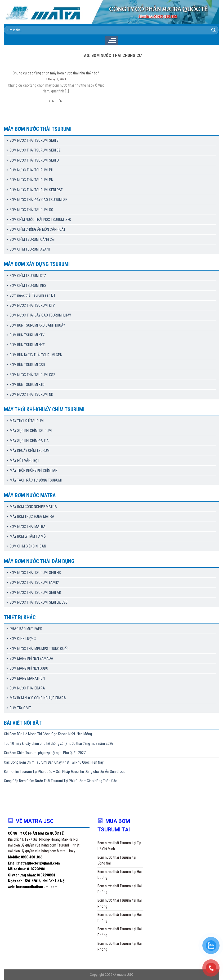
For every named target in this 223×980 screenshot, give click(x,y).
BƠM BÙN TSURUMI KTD (27, 385)
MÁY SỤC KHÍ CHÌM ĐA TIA (29, 441)
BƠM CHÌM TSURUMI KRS (28, 286)
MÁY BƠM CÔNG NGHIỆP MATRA (33, 507)
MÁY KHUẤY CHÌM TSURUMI (30, 451)
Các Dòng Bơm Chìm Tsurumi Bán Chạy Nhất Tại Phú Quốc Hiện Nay (54, 762)
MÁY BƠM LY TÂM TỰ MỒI (28, 536)
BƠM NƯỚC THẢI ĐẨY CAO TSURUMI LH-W (40, 315)
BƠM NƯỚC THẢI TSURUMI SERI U (34, 160)
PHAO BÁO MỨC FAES (26, 629)
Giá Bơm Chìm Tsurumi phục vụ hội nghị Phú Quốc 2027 (45, 753)
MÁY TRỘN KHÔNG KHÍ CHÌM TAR (34, 470)
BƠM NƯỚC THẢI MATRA (28, 527)
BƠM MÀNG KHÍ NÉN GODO (29, 668)
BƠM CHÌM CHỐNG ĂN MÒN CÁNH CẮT (38, 229)
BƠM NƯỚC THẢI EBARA (27, 688)
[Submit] (213, 30)
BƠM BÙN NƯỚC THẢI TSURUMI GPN (36, 355)
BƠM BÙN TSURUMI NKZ (27, 345)
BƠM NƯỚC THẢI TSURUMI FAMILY (34, 582)
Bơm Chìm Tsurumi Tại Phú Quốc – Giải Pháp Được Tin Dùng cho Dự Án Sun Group (65, 772)
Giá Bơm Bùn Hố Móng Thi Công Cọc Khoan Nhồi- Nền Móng (48, 734)
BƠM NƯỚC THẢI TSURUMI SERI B (34, 140)
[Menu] (111, 41)
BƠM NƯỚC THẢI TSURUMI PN (32, 180)
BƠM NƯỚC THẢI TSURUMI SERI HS (35, 573)
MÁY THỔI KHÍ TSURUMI (27, 421)
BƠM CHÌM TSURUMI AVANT (30, 249)
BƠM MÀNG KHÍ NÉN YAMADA (32, 658)
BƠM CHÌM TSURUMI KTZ (28, 276)
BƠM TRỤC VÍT (20, 708)
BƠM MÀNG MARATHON (27, 678)
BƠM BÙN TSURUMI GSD (27, 365)
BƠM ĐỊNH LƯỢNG (23, 639)
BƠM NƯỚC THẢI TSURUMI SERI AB (35, 593)
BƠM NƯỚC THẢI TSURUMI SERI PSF (36, 190)
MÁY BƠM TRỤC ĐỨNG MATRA (32, 516)
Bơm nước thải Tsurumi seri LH (32, 295)
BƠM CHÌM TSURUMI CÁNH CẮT (33, 239)
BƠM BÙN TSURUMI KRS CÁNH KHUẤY (37, 325)
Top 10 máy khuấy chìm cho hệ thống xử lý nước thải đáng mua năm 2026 (59, 743)
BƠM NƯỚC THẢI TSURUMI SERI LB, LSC (39, 602)
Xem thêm (56, 101)
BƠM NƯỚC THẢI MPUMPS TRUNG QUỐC (39, 649)
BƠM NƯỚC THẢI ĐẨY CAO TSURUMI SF (38, 200)
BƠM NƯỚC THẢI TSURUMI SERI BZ (35, 150)
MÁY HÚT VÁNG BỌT (24, 461)
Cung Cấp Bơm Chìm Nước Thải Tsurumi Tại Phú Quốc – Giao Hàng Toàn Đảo (61, 781)
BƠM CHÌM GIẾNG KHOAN (28, 546)
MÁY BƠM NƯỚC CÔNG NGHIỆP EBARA (38, 698)
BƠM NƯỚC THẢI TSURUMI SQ (32, 210)
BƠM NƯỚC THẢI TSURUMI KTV (32, 305)
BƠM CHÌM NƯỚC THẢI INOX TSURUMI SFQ (41, 220)
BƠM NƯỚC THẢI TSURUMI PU (32, 170)
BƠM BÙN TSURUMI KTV (27, 335)
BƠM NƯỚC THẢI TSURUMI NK (31, 394)
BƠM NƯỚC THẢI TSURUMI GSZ (33, 375)
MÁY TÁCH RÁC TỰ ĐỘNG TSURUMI (36, 480)
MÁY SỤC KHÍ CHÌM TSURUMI (31, 431)
